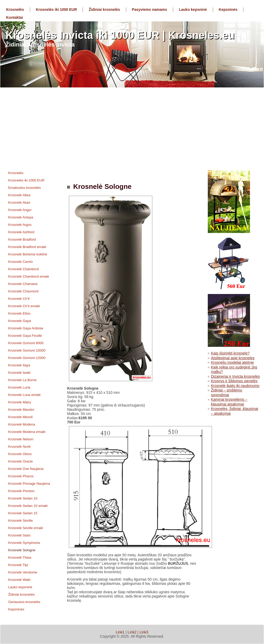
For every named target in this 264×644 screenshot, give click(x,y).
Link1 (120, 632)
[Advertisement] (132, 127)
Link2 (132, 632)
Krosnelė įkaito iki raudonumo (235, 386)
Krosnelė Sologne (101, 186)
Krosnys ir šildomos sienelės (234, 381)
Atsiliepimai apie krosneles (233, 358)
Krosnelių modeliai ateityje (232, 362)
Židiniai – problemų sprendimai (227, 393)
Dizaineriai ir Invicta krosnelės (235, 376)
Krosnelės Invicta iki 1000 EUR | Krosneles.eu (120, 35)
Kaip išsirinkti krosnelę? (230, 353)
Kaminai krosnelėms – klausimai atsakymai (229, 402)
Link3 (144, 632)
